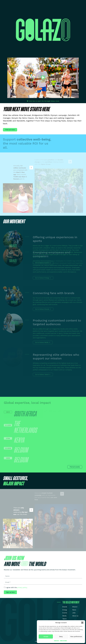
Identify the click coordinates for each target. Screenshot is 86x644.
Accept (46, 637)
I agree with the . (16, 587)
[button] (82, 623)
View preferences (76, 637)
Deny (61, 637)
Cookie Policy (57, 641)
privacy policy (22, 587)
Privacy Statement (63, 641)
